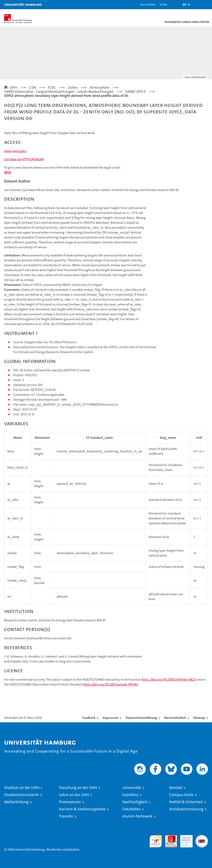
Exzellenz (130, 795)
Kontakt (176, 788)
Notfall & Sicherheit (186, 802)
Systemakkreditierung (202, 837)
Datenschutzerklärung (141, 718)
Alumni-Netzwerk (137, 816)
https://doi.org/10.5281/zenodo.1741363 (111, 684)
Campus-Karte (181, 795)
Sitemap (199, 718)
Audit (169, 837)
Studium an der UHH (22, 788)
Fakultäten (131, 809)
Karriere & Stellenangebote (82, 809)
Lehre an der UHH (74, 795)
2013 (7, 172)
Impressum (111, 718)
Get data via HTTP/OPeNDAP (24, 159)
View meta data (15, 151)
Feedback (89, 718)
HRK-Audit (184, 839)
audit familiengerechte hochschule (156, 841)
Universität (132, 788)
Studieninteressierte (21, 795)
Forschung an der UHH (78, 788)
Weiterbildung (16, 802)
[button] (185, 5)
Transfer (66, 816)
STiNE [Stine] (163, 4)
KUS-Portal (148, 4)
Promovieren (70, 802)
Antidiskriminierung (186, 809)
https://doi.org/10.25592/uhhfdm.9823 (169, 680)
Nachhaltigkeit (135, 802)
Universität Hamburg (23, 4)
